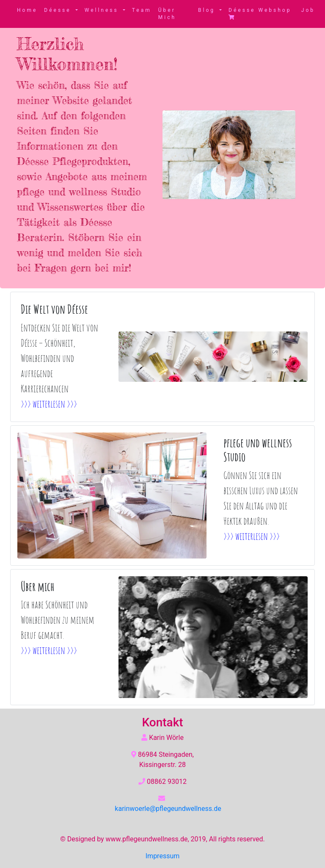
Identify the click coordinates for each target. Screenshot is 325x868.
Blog (208, 10)
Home (27, 10)
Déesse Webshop (260, 14)
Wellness (103, 10)
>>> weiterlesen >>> (49, 404)
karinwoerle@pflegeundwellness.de (168, 809)
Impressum (163, 856)
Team (142, 10)
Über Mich (167, 14)
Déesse (59, 10)
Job (308, 10)
